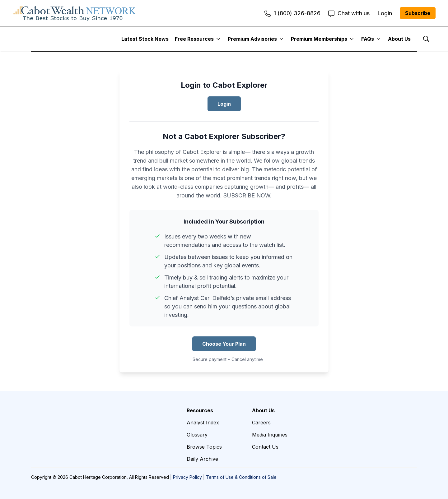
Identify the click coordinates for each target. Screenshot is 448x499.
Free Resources (194, 39)
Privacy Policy (187, 477)
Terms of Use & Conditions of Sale (241, 477)
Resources (200, 410)
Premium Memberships (319, 39)
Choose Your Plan (224, 344)
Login (224, 104)
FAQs (368, 39)
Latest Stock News (145, 39)
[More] (218, 39)
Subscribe (418, 13)
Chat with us (349, 13)
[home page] (75, 13)
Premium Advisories (252, 39)
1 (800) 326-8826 (292, 13)
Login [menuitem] (385, 13)
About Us (399, 39)
